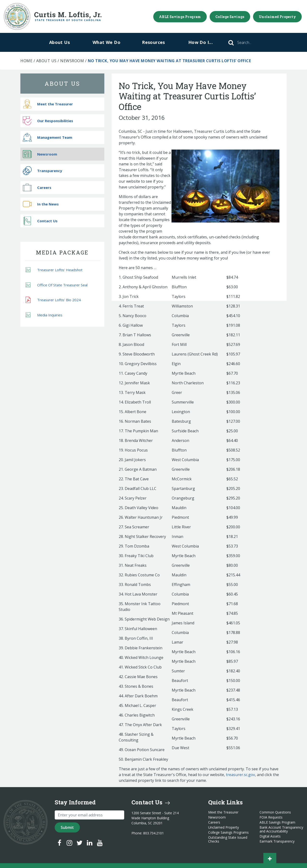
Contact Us (40, 221)
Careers (37, 187)
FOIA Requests (271, 817)
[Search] (251, 42)
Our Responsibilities (48, 121)
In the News (41, 204)
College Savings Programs (228, 832)
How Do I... (201, 42)
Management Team (47, 137)
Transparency (42, 171)
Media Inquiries (44, 315)
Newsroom (72, 61)
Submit (67, 827)
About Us (59, 42)
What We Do (106, 42)
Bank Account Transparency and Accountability (281, 829)
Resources (153, 42)
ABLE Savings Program (180, 17)
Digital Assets (270, 836)
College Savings (230, 17)
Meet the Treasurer (48, 104)
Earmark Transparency (277, 841)
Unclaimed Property (277, 17)
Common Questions (275, 812)
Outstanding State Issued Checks (228, 839)
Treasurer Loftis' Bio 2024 (53, 300)
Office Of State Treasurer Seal (57, 285)
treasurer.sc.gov (240, 775)
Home (26, 61)
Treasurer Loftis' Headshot (54, 270)
